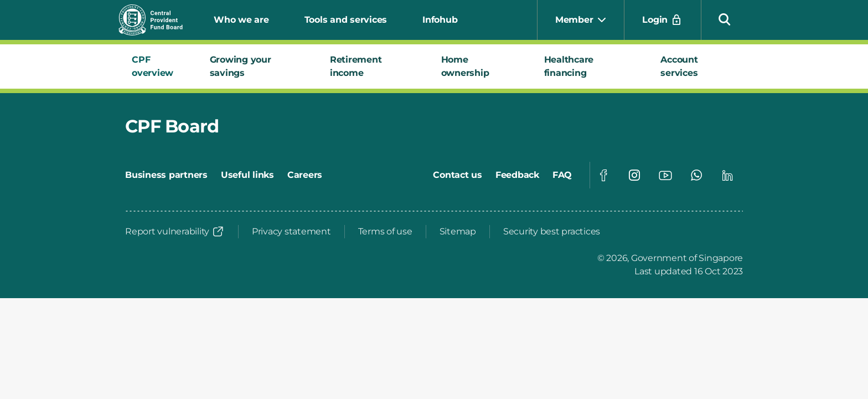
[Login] (663, 20)
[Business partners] (166, 175)
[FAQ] (562, 175)
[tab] (157, 66)
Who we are (241, 20)
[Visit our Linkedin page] (727, 175)
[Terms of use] (385, 232)
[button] (725, 19)
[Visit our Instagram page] (634, 175)
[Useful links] (247, 175)
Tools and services (346, 20)
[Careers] (305, 175)
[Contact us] (458, 175)
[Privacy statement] (291, 232)
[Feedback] (517, 175)
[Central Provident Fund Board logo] (157, 20)
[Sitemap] (458, 232)
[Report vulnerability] (175, 232)
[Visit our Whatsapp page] (696, 175)
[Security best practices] (552, 232)
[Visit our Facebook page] (603, 175)
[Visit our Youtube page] (665, 175)
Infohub (440, 20)
